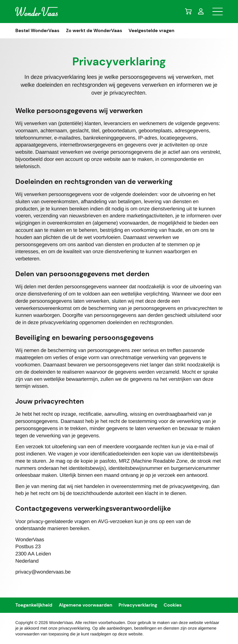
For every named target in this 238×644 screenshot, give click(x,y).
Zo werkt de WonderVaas (94, 31)
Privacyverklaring (138, 605)
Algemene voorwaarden (86, 605)
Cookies (173, 605)
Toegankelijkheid (34, 605)
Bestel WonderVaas (37, 31)
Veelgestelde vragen (151, 31)
